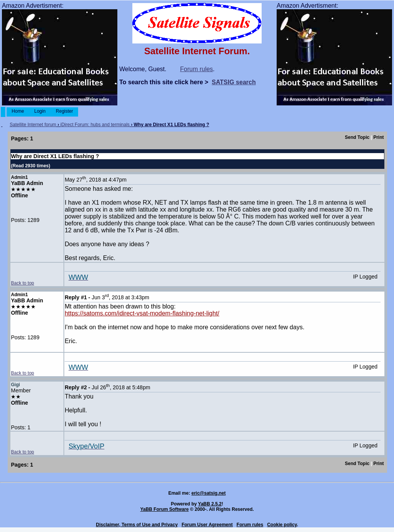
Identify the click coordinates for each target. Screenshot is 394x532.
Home (18, 111)
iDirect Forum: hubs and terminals (95, 125)
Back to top (22, 283)
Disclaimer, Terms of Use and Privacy (137, 525)
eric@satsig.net (208, 493)
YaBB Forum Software (164, 509)
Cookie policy (282, 525)
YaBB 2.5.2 (210, 504)
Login (40, 111)
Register (64, 111)
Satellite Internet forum (33, 125)
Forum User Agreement (207, 525)
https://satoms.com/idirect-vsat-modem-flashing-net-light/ (142, 313)
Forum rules (196, 69)
